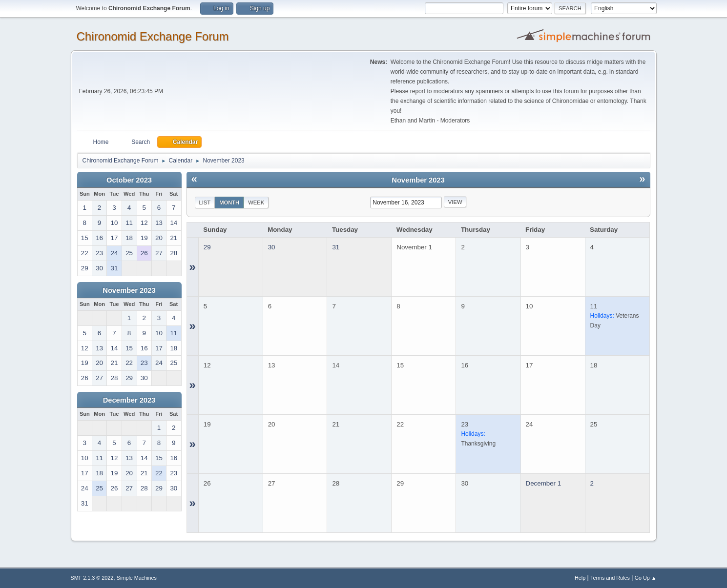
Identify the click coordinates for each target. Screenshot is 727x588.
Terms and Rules (610, 578)
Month (229, 203)
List (205, 203)
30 (272, 247)
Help (580, 578)
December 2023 (129, 400)
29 (207, 247)
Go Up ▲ (646, 578)
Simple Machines (137, 578)
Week (256, 203)
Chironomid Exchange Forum (153, 36)
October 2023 (129, 180)
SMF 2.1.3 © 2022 (92, 578)
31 (336, 247)
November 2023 (129, 290)
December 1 (544, 483)
